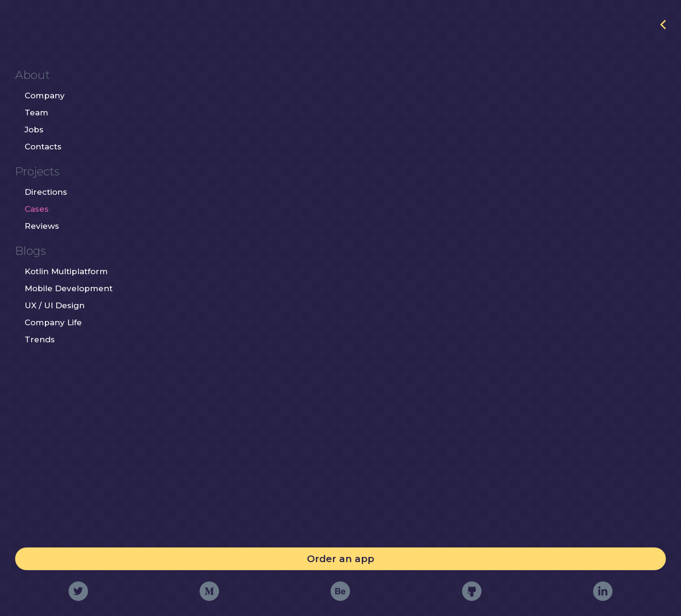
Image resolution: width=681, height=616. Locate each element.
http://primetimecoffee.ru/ (602, 30)
